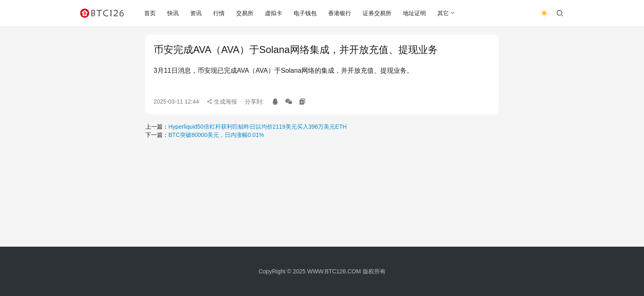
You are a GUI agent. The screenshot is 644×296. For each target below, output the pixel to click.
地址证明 (414, 13)
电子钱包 (305, 13)
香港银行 (340, 13)
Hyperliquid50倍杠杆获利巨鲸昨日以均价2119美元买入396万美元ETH (258, 127)
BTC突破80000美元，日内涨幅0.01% (216, 135)
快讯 (173, 13)
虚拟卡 (274, 13)
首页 (150, 13)
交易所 (245, 13)
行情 (219, 13)
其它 (443, 13)
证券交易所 (377, 13)
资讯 (196, 13)
